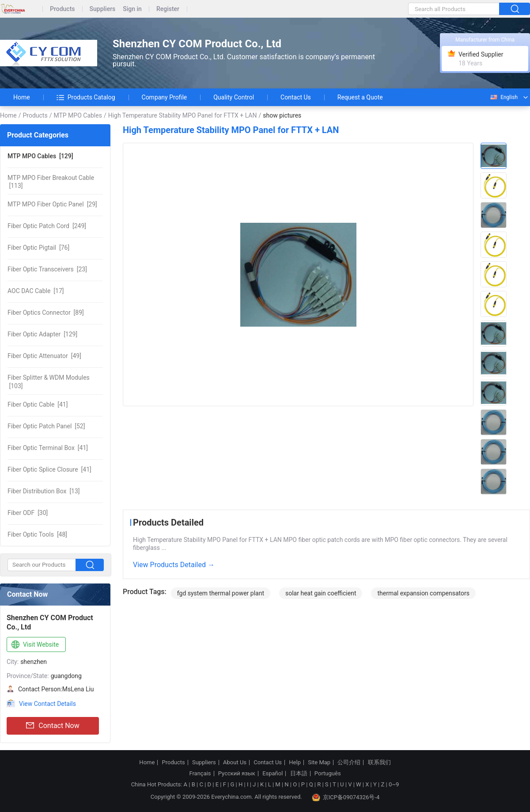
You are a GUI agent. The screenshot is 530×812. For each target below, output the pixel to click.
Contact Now (53, 726)
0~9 (394, 784)
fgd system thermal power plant (221, 593)
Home (22, 97)
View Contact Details (47, 704)
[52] (46, 426)
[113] (51, 182)
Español (273, 774)
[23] (47, 269)
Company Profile (165, 97)
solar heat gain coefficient (321, 593)
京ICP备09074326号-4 (346, 797)
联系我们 (379, 762)
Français (200, 774)
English (503, 97)
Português (328, 774)
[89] (46, 313)
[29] (52, 204)
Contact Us (296, 97)
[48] (37, 534)
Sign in (132, 9)
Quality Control (234, 97)
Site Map (319, 762)
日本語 (299, 774)
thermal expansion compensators (423, 593)
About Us (235, 762)
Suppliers (103, 9)
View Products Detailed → (174, 565)
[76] (38, 248)
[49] (44, 356)
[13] (44, 491)
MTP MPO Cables (78, 115)
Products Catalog (86, 97)
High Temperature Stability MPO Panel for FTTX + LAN (183, 115)
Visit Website (34, 645)
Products (62, 9)
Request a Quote (360, 97)
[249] (47, 226)
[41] (38, 404)
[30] (28, 513)
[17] (36, 291)
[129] (40, 156)
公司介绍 (349, 762)
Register (168, 9)
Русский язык (237, 774)
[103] (49, 381)
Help (295, 762)
